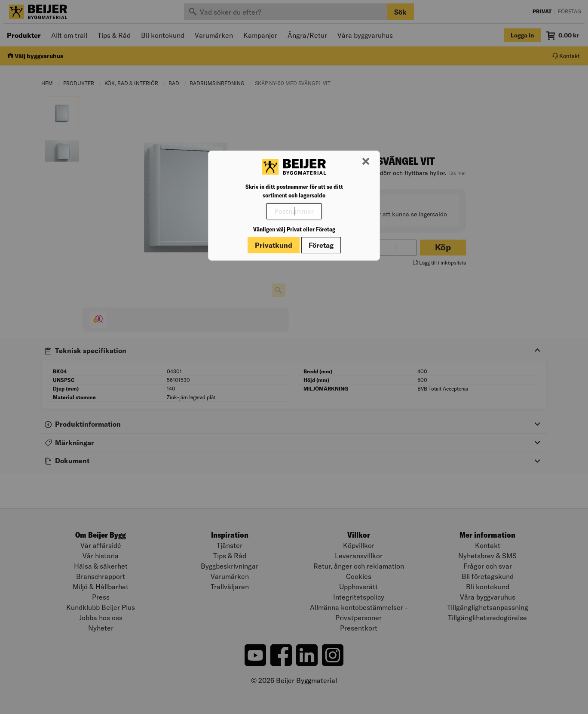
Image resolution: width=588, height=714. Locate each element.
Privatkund (274, 245)
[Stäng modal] (366, 162)
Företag (321, 245)
